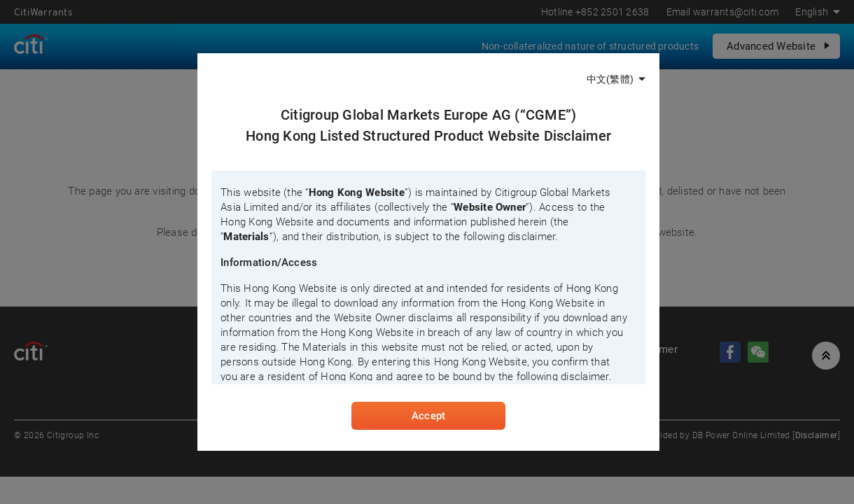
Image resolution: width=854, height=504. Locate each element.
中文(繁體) (610, 79)
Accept (428, 416)
